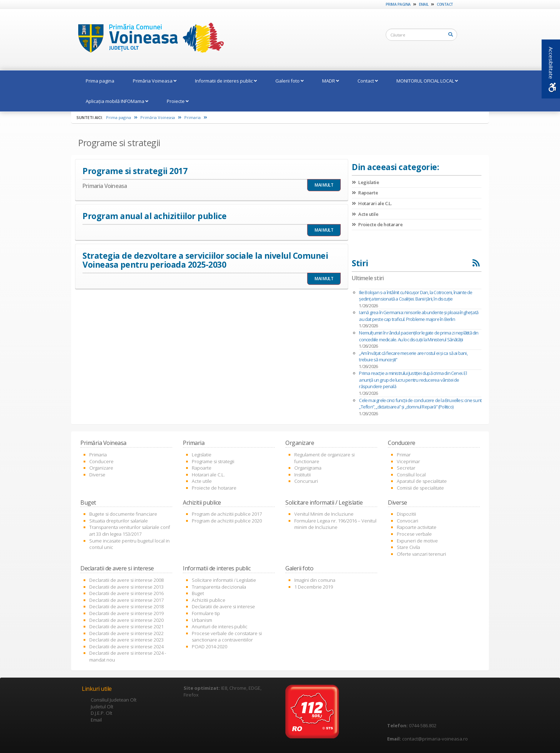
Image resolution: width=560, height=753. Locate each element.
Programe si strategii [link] (213, 461)
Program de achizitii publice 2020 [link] (227, 521)
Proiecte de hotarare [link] (377, 224)
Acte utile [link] (365, 214)
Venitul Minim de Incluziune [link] (324, 514)
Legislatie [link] (365, 182)
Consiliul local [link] (411, 475)
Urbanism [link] (202, 620)
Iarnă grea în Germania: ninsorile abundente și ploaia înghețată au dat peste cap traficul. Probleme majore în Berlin (419, 316)
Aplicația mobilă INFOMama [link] (117, 101)
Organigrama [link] (308, 468)
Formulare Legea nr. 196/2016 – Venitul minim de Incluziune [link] (335, 524)
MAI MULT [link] (324, 185)
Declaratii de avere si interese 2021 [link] (126, 626)
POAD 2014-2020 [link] (209, 647)
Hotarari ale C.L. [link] (372, 203)
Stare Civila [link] (408, 547)
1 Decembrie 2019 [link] (314, 587)
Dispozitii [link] (406, 514)
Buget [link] (198, 593)
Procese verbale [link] (414, 534)
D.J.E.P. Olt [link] (101, 713)
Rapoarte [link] (365, 193)
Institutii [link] (302, 475)
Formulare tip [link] (206, 613)
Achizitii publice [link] (209, 600)
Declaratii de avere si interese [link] (223, 606)
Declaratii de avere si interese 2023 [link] (126, 640)
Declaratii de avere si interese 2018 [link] (126, 606)
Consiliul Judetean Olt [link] (114, 700)
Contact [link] (445, 4)
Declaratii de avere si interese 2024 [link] (126, 647)
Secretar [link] (406, 468)
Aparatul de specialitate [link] (422, 481)
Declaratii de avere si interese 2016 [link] (126, 593)
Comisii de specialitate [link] (420, 488)
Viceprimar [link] (408, 461)
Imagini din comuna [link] (315, 580)
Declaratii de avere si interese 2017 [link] (126, 600)
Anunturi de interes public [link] (220, 626)
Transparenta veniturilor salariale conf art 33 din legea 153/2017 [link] (130, 531)
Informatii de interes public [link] (226, 81)
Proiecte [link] (178, 101)
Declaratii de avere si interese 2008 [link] (126, 580)
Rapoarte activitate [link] (417, 527)
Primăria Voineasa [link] (155, 81)
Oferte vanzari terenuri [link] (421, 554)
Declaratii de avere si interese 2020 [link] (126, 620)
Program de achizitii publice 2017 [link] (227, 514)
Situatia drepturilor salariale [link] (119, 521)
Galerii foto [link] (289, 81)
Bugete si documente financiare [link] (123, 514)
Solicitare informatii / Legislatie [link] (224, 580)
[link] (147, 39)
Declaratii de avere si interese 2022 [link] (126, 633)
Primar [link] (404, 455)
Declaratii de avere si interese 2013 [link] (126, 587)
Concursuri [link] (306, 481)
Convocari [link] (407, 521)
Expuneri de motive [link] (417, 541)
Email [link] (424, 4)
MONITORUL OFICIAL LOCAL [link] (427, 81)
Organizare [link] (101, 468)
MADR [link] (331, 81)
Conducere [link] (101, 461)
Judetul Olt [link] (102, 707)
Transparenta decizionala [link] (219, 587)
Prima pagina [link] (398, 4)
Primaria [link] (196, 117)
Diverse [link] (97, 475)
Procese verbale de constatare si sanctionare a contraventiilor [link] (227, 637)
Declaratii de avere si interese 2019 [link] (126, 613)
